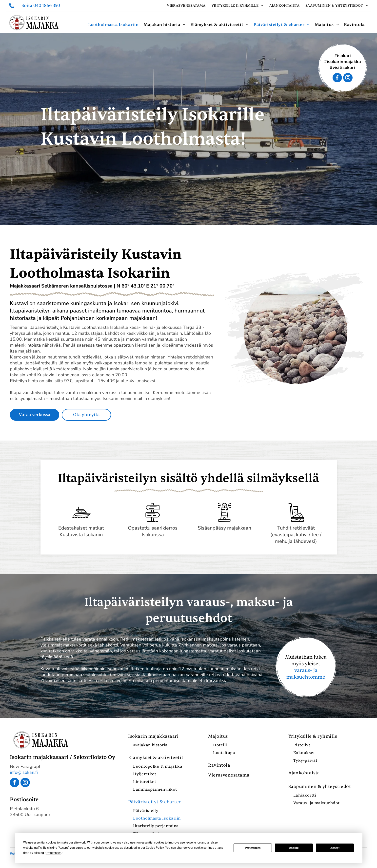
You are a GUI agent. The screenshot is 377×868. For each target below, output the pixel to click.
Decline (294, 848)
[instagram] (348, 78)
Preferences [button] (53, 853)
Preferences (253, 848)
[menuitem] (186, 6)
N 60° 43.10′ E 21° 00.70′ (145, 286)
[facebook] (337, 78)
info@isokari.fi (24, 772)
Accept (335, 848)
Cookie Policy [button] (155, 848)
